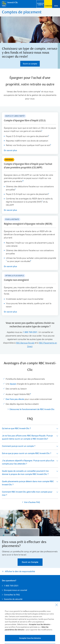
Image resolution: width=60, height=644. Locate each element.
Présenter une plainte (43, 633)
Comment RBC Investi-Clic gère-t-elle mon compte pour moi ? (27, 493)
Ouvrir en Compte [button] (30, 562)
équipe (13, 384)
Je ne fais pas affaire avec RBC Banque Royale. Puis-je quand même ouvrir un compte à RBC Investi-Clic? (27, 437)
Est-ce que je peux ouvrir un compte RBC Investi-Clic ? (27, 453)
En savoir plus (10, 150)
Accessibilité (27, 631)
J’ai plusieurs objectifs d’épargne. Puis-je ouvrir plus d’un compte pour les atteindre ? (28, 462)
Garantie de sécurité (13, 599)
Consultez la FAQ (12, 595)
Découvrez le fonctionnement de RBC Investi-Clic (32, 409)
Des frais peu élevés (15, 399)
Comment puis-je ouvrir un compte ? (19, 446)
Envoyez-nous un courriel (15, 590)
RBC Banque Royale (25, 343)
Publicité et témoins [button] (26, 633)
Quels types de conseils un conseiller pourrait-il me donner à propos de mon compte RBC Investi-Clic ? (25, 473)
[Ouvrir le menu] (56, 4)
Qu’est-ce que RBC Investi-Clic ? (16, 428)
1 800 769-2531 (30, 332)
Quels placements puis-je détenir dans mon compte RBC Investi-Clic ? (28, 483)
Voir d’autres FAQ (32, 502)
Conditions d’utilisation (11, 631)
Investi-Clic (13, 3)
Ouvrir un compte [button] (30, 64)
